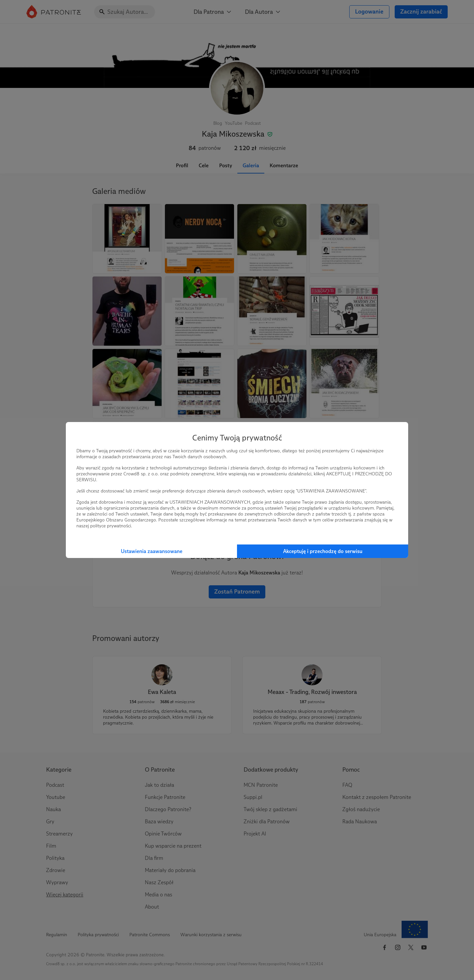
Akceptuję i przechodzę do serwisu (323, 551)
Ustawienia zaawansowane (152, 551)
